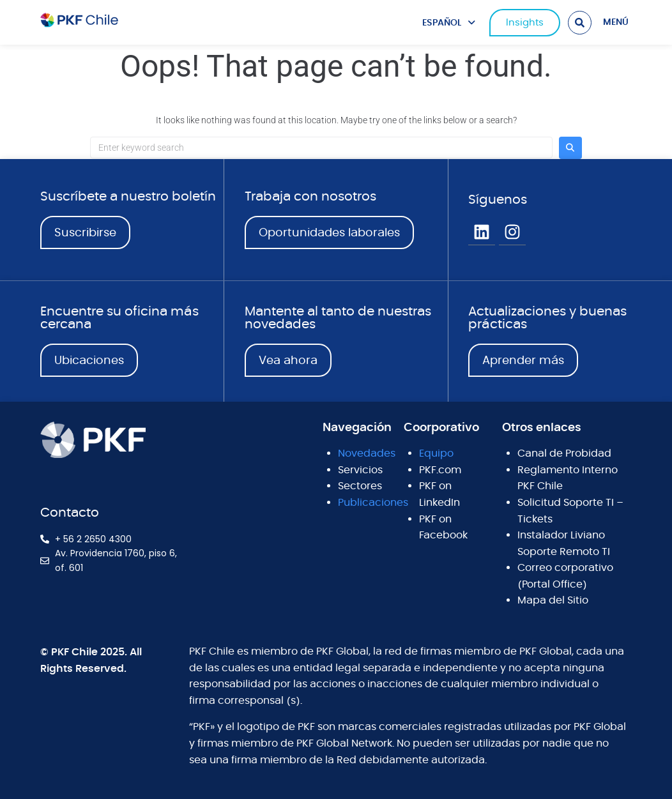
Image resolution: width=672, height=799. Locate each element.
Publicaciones (373, 503)
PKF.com (440, 470)
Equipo (436, 453)
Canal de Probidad (564, 453)
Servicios (360, 470)
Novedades (367, 453)
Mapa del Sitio (553, 600)
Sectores (360, 486)
